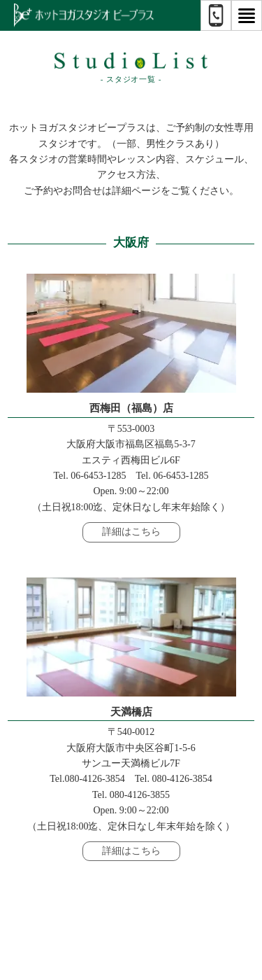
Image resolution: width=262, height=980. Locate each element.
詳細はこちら (131, 532)
